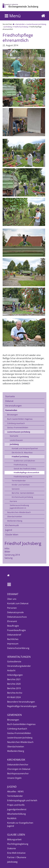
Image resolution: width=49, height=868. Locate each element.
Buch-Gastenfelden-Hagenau (20, 419)
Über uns (12, 599)
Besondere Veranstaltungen (21, 702)
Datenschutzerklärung (18, 648)
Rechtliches (13, 639)
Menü (13, 16)
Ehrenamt (12, 621)
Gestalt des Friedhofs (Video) (25, 469)
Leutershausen (16, 440)
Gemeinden (20, 24)
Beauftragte (13, 626)
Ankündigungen (15, 675)
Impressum (13, 644)
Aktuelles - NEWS (15, 792)
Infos (7, 548)
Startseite (10, 396)
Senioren (16, 489)
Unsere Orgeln (14, 778)
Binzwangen (13, 415)
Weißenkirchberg (15, 521)
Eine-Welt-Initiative (16, 853)
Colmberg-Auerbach (16, 423)
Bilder (7, 552)
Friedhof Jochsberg (21, 27)
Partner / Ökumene (17, 857)
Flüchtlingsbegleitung (18, 844)
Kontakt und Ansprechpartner (25, 448)
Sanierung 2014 (12, 555)
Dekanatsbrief (14, 635)
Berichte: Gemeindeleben (23, 493)
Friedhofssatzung (20, 465)
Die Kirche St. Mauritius (22, 452)
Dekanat (9, 401)
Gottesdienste (14, 662)
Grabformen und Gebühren (24, 461)
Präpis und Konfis (16, 805)
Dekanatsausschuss (17, 617)
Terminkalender (19, 481)
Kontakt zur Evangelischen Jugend (20, 824)
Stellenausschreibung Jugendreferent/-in (19, 507)
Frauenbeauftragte (16, 630)
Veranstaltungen (13, 406)
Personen (12, 608)
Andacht (11, 670)
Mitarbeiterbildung (16, 814)
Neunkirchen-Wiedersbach (19, 512)
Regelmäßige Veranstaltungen (22, 706)
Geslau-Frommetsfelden (18, 427)
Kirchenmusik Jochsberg (22, 497)
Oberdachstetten (15, 516)
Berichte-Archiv (15, 693)
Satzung (9, 558)
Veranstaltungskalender (19, 666)
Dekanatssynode (15, 612)
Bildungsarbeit (14, 839)
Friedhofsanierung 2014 (23, 477)
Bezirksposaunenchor (18, 773)
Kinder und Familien (21, 485)
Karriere (13, 501)
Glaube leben (12, 535)
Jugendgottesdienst (17, 809)
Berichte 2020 (14, 684)
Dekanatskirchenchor (18, 765)
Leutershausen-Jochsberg (36, 24)
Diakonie (11, 848)
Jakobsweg (12, 862)
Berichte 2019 (14, 688)
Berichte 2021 (14, 679)
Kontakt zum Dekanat (18, 603)
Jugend (9, 530)
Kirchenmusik (12, 525)
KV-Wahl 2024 (14, 697)
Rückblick (12, 818)
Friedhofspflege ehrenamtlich (26, 473)
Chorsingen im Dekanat (19, 769)
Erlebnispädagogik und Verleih (22, 800)
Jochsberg (8, 27)
